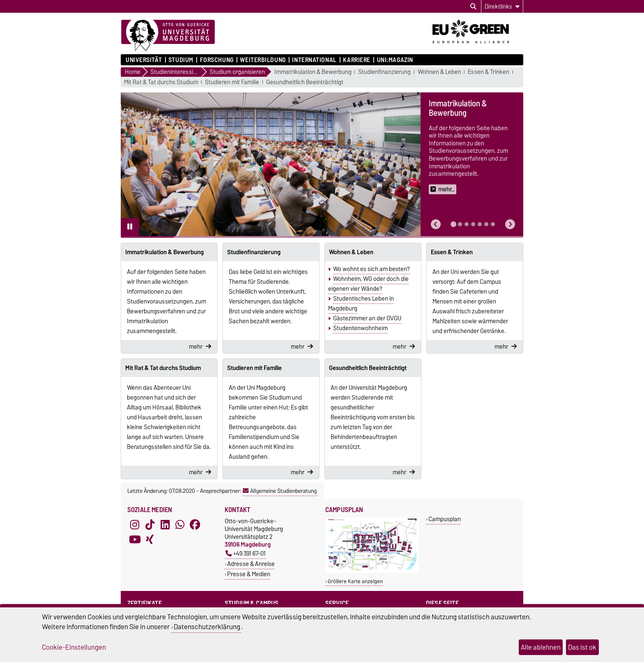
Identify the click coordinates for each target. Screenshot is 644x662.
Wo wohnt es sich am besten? (371, 269)
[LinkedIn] (165, 524)
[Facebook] (195, 524)
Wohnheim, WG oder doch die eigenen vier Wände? (368, 284)
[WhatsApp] (180, 524)
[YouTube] (135, 539)
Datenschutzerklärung (207, 627)
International (314, 60)
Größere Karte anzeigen (355, 581)
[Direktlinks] (502, 6)
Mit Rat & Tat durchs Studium (161, 82)
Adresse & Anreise (251, 564)
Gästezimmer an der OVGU (367, 318)
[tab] (453, 224)
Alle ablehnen (541, 647)
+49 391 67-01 (246, 553)
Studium (181, 60)
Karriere (356, 60)
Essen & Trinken (489, 72)
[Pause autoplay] (130, 227)
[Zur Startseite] (168, 36)
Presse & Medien (249, 574)
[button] (436, 224)
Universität (144, 60)
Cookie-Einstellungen (74, 647)
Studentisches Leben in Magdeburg (361, 303)
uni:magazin (395, 60)
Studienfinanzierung (384, 72)
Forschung (217, 60)
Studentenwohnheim (360, 328)
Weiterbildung (263, 60)
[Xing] (150, 539)
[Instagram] (135, 524)
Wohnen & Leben (439, 72)
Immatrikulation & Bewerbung (313, 72)
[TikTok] (150, 524)
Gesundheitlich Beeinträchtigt (305, 82)
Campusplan (445, 519)
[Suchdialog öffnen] (473, 7)
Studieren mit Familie (232, 82)
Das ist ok (582, 647)
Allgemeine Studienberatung (280, 491)
